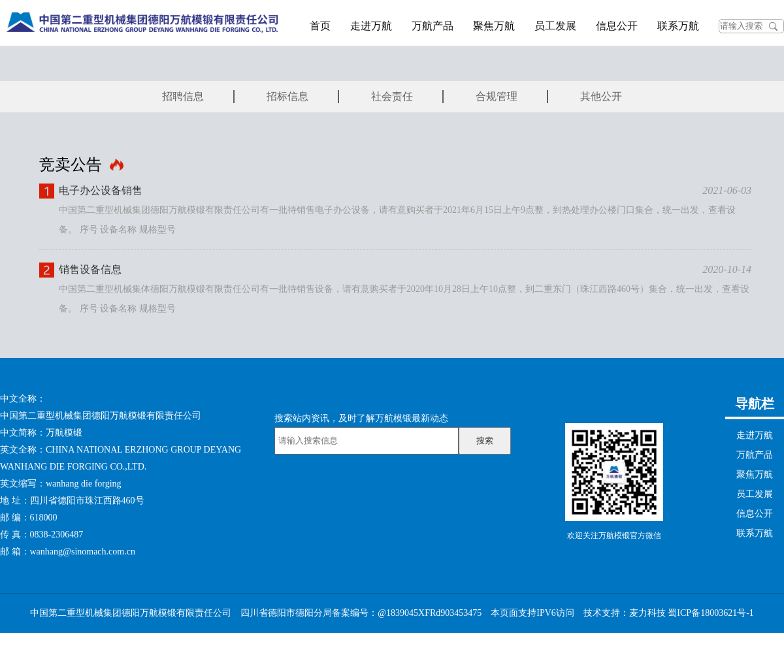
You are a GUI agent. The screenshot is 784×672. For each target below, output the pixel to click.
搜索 (485, 440)
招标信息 (287, 96)
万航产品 (433, 26)
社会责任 (392, 96)
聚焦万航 (494, 26)
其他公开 (601, 96)
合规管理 (497, 96)
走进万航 (371, 26)
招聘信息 (183, 96)
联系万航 (678, 26)
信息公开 (617, 26)
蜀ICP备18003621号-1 (710, 613)
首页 (320, 26)
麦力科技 (647, 613)
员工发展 (555, 26)
